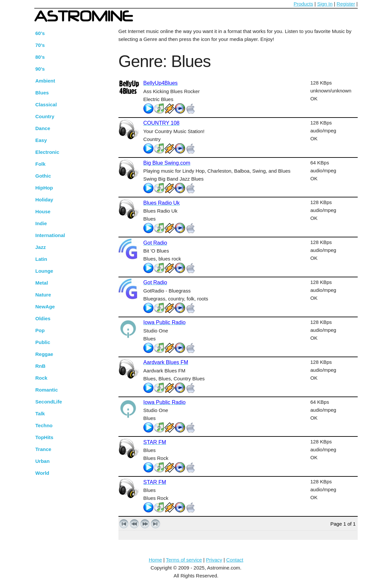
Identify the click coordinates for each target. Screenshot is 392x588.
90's (40, 69)
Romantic (47, 390)
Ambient (45, 81)
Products (303, 4)
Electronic (47, 152)
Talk (40, 414)
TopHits (44, 437)
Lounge (44, 271)
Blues (42, 93)
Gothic (43, 176)
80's (40, 57)
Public (43, 342)
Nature (43, 295)
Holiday (44, 200)
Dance (43, 128)
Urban (42, 461)
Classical (46, 104)
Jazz (41, 247)
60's (40, 33)
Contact (235, 560)
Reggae (44, 354)
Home (155, 560)
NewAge (45, 307)
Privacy (214, 560)
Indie (41, 223)
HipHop (44, 188)
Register (346, 4)
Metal (42, 283)
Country (45, 116)
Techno (44, 425)
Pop (40, 330)
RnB (40, 366)
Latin (41, 259)
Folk (40, 164)
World (42, 473)
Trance (43, 449)
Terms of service (184, 560)
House (43, 211)
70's (40, 45)
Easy (41, 140)
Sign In (325, 4)
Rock (41, 378)
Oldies (43, 318)
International (50, 235)
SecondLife (49, 402)
